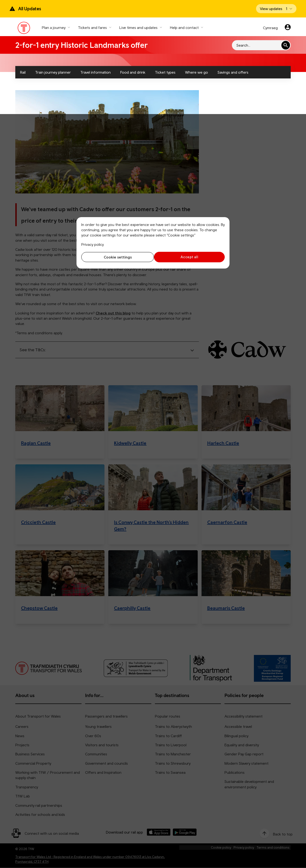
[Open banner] (276, 9)
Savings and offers (233, 72)
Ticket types (165, 72)
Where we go (197, 72)
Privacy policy (93, 244)
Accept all (190, 257)
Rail (23, 72)
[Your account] (288, 28)
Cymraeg (270, 28)
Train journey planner (53, 72)
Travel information (96, 72)
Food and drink (133, 72)
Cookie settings (116, 257)
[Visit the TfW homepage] (24, 29)
